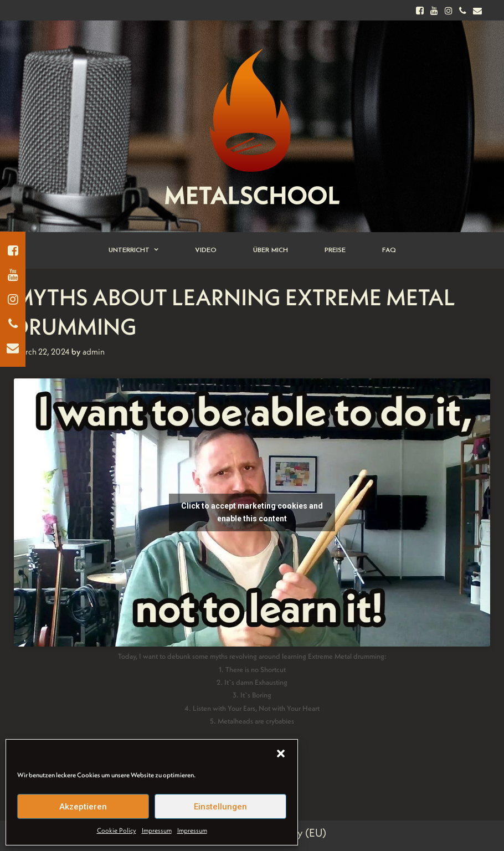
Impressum (157, 830)
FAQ (389, 250)
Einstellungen (220, 807)
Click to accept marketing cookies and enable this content (252, 512)
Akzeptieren (83, 807)
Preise (335, 250)
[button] (281, 753)
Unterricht (143, 250)
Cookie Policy (117, 830)
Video (206, 250)
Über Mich (271, 250)
